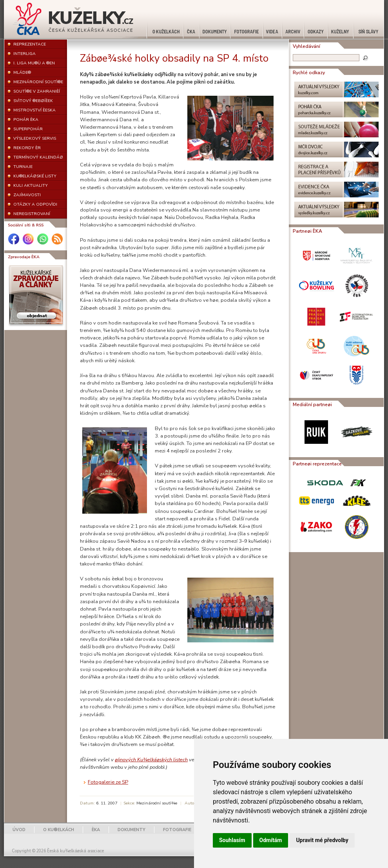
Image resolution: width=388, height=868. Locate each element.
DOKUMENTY (131, 830)
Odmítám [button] (271, 840)
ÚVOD (19, 830)
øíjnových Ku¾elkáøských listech (151, 760)
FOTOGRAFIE (177, 830)
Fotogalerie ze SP (108, 782)
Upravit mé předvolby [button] (322, 840)
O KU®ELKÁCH (59, 830)
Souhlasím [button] (232, 840)
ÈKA (96, 830)
